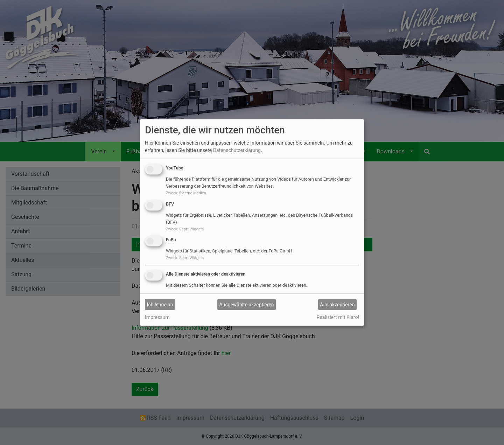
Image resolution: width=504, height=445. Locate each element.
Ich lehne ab (160, 304)
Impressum (157, 317)
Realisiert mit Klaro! (338, 317)
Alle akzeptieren (338, 304)
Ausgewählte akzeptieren (247, 304)
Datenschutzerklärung (237, 150)
